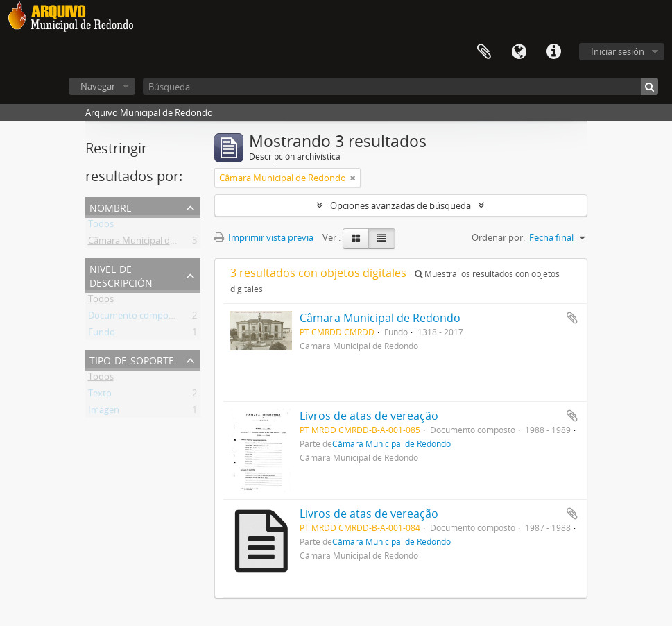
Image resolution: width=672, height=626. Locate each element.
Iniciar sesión (618, 51)
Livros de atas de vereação (369, 416)
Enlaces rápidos (553, 52)
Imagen (104, 412)
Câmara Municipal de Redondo (152, 243)
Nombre (111, 206)
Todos (101, 226)
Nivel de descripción (121, 274)
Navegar (98, 86)
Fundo (102, 335)
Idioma (519, 52)
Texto (100, 396)
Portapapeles (484, 52)
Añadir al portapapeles (572, 318)
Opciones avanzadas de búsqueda (400, 205)
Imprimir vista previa (264, 237)
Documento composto (135, 318)
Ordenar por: (498, 237)
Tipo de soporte (132, 359)
